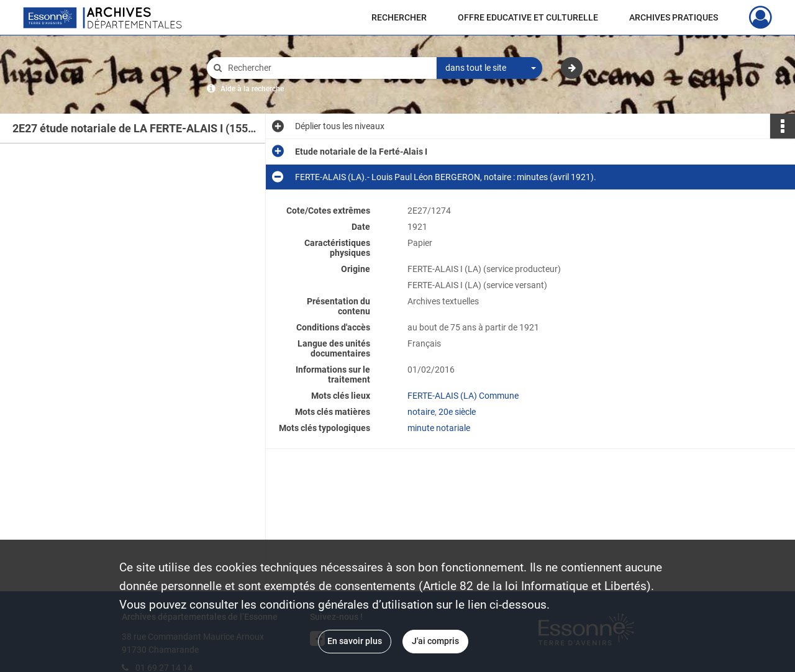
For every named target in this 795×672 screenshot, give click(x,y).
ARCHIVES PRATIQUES (674, 17)
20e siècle (457, 412)
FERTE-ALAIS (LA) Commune (463, 396)
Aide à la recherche (252, 89)
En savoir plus (355, 641)
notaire (421, 412)
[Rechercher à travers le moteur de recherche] (328, 68)
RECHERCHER (399, 17)
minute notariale (439, 428)
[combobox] (489, 68)
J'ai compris (435, 641)
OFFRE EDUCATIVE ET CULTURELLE (528, 17)
